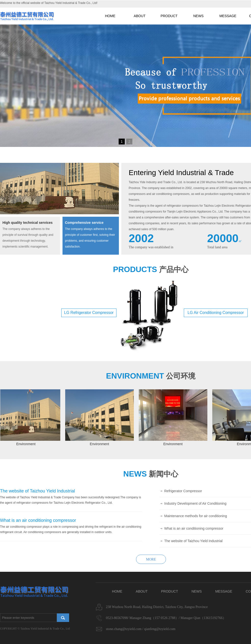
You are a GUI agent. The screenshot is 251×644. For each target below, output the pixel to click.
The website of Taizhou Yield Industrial (193, 541)
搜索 (63, 618)
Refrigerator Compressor (183, 491)
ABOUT (139, 16)
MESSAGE (228, 16)
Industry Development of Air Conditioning (195, 503)
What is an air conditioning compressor (194, 528)
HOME (110, 16)
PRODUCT (169, 16)
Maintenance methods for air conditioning (196, 516)
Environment (27, 444)
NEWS (199, 16)
